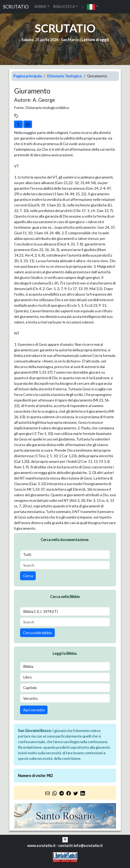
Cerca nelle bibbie (38, 633)
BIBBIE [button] (40, 6)
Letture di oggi (94, 40)
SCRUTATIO (16, 7)
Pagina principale (28, 76)
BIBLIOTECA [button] (64, 6)
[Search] (65, 565)
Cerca (28, 576)
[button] (92, 7)
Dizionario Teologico (64, 76)
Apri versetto (34, 710)
